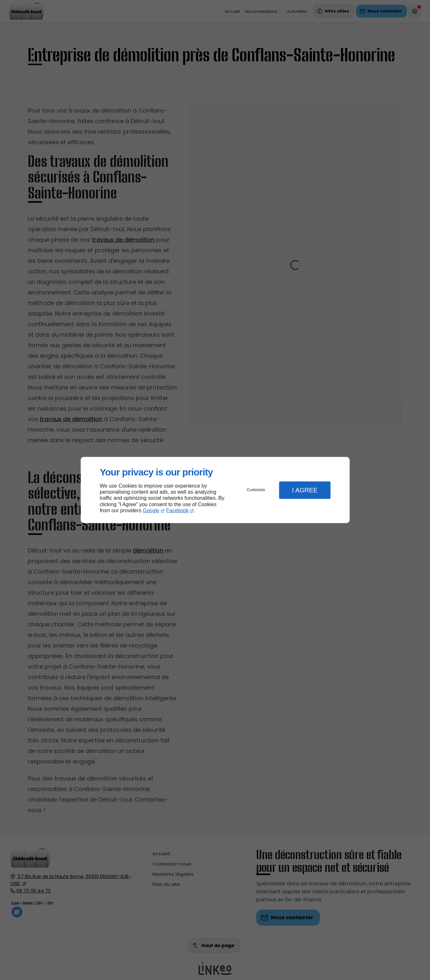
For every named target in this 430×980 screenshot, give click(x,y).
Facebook (177, 510)
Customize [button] (256, 490)
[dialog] (215, 490)
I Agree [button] (305, 490)
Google (151, 510)
